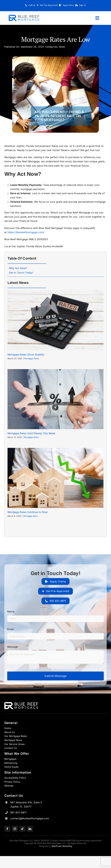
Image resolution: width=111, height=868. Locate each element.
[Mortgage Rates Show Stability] (55, 320)
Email (10, 629)
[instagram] (15, 829)
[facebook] (7, 829)
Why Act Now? (18, 268)
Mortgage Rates (32, 358)
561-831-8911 (18, 813)
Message (13, 647)
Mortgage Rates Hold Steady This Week (31, 433)
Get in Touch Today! (21, 273)
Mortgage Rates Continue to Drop (28, 512)
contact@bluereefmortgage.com (30, 818)
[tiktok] (22, 829)
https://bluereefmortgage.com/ (26, 232)
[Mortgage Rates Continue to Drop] (55, 478)
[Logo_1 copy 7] (24, 16)
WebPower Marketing (62, 846)
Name (11, 612)
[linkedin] (30, 829)
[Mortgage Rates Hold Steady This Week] (55, 399)
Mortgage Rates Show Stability (26, 355)
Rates (62, 47)
